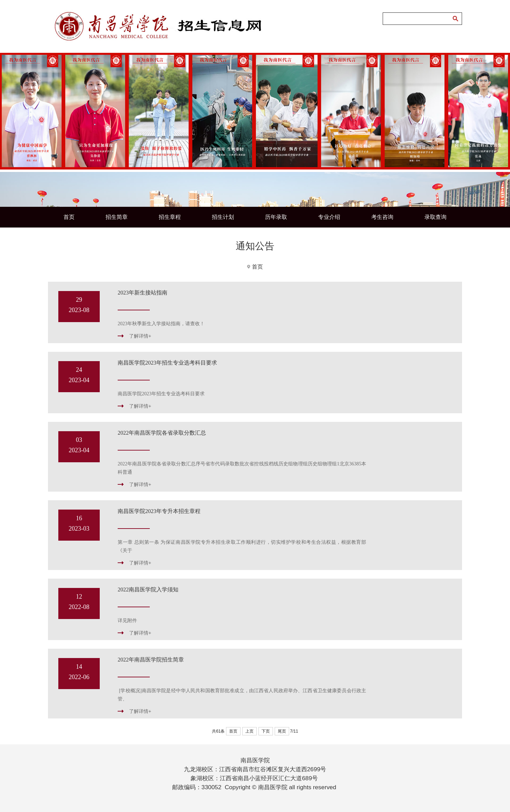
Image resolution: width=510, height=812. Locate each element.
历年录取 (276, 217)
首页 (69, 217)
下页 (266, 731)
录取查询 (435, 217)
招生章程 (170, 217)
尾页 (282, 731)
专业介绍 (329, 217)
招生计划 (223, 217)
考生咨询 (382, 217)
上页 (249, 731)
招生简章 (117, 217)
